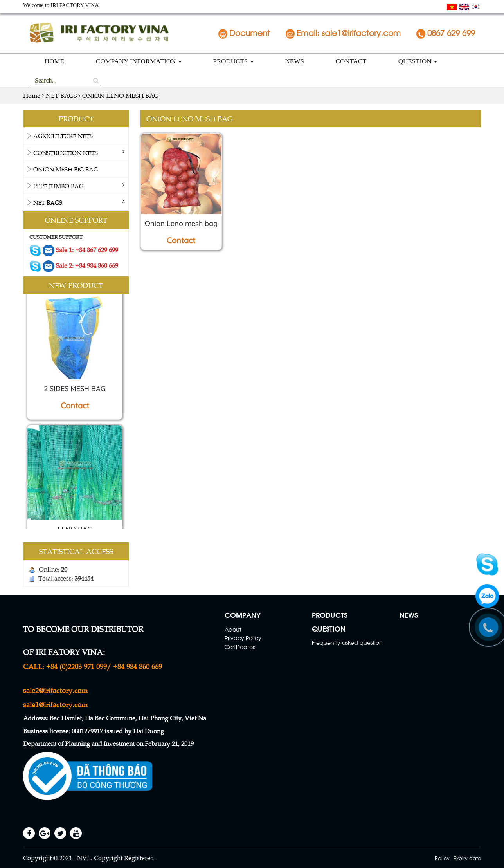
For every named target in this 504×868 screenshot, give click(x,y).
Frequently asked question (347, 642)
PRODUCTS (233, 61)
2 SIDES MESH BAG (75, 391)
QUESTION (418, 61)
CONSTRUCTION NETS (66, 152)
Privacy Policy (243, 638)
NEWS (295, 61)
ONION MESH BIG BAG (66, 169)
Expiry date (467, 858)
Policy (442, 858)
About (233, 629)
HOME (54, 61)
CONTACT (351, 61)
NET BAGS (48, 202)
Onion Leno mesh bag (181, 223)
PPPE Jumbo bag (58, 186)
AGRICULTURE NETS (63, 136)
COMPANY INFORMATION (139, 61)
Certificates (240, 647)
